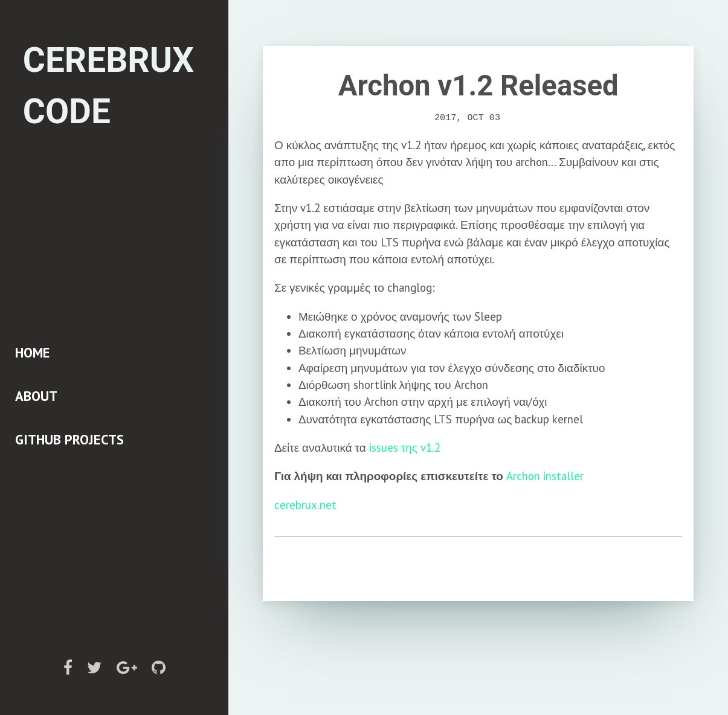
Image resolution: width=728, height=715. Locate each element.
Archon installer (545, 476)
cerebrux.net (305, 504)
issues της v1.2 (405, 447)
